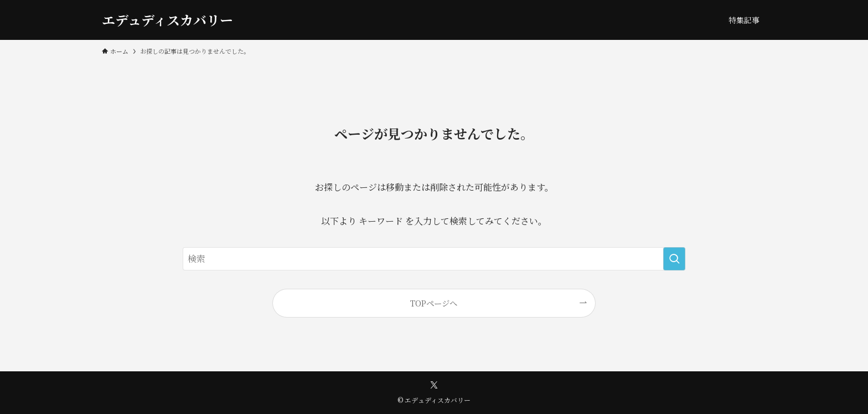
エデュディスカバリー (167, 20)
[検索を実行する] (674, 259)
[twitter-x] (434, 385)
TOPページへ (434, 303)
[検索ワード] (434, 259)
